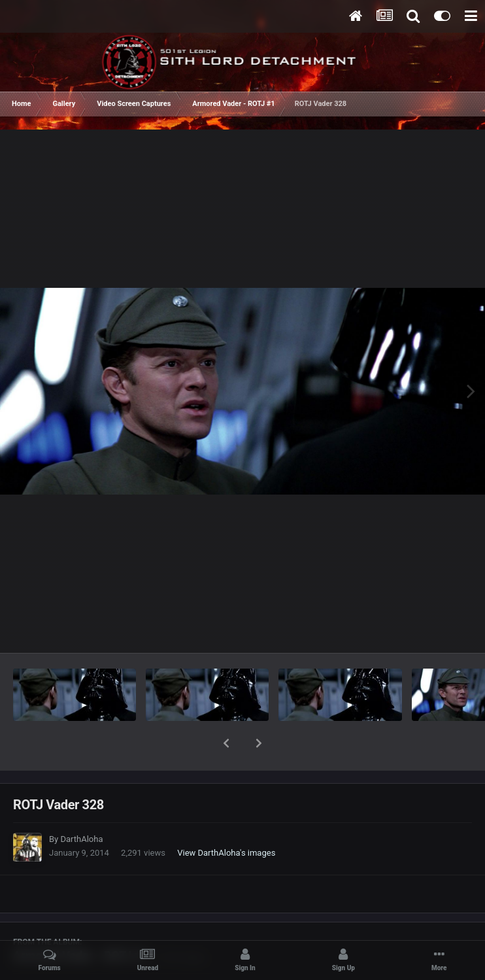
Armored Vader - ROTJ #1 (81, 921)
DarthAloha (81, 805)
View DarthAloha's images (226, 819)
